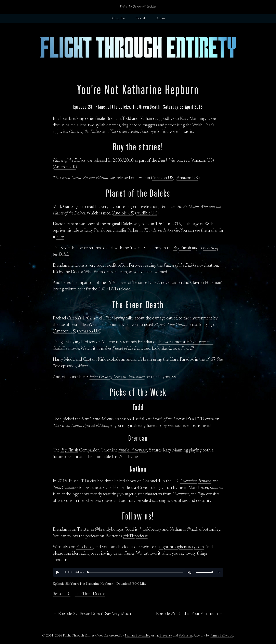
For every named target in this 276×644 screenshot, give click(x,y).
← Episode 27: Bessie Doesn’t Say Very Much (92, 614)
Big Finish (182, 248)
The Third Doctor (90, 594)
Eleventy (166, 636)
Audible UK (147, 213)
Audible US (123, 213)
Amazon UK (65, 167)
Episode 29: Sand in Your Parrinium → (190, 614)
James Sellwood (222, 636)
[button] (57, 572)
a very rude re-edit (101, 266)
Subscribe (118, 18)
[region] (138, 572)
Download (124, 584)
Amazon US (202, 161)
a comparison (83, 283)
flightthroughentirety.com (182, 547)
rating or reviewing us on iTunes (107, 554)
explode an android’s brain (129, 360)
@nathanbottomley (204, 530)
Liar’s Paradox (182, 360)
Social (141, 18)
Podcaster (185, 636)
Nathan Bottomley (138, 636)
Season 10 (62, 594)
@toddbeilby (150, 530)
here (60, 237)
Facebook (85, 547)
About (161, 18)
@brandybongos (109, 530)
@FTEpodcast (135, 536)
